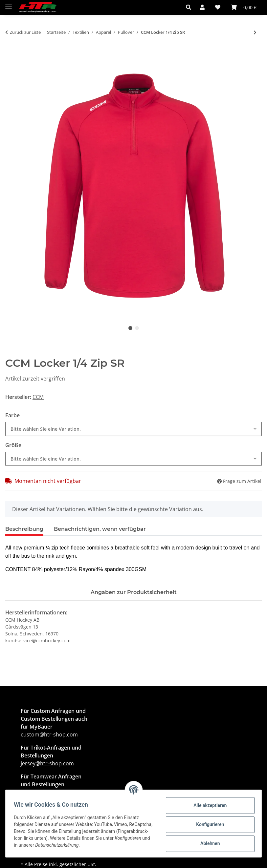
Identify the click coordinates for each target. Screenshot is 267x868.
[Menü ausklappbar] (9, 4)
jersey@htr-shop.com (47, 763)
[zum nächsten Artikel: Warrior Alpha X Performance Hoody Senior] (255, 32)
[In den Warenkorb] (11, 54)
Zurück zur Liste (25, 32)
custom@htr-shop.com (49, 734)
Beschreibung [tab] (24, 529)
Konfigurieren (208, 824)
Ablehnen (208, 843)
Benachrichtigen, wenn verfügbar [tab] (100, 529)
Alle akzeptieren (208, 805)
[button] (190, 7)
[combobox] (133, 429)
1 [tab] (130, 328)
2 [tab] (137, 328)
